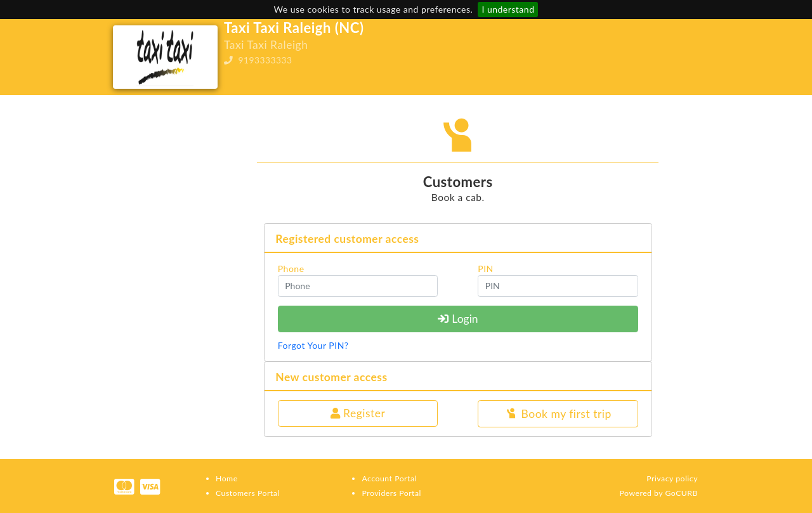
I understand (508, 9)
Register (358, 413)
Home (227, 478)
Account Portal (389, 478)
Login (458, 319)
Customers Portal (248, 493)
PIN (486, 269)
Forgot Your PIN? (313, 345)
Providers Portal (391, 493)
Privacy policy (672, 478)
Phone (291, 269)
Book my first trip (558, 414)
